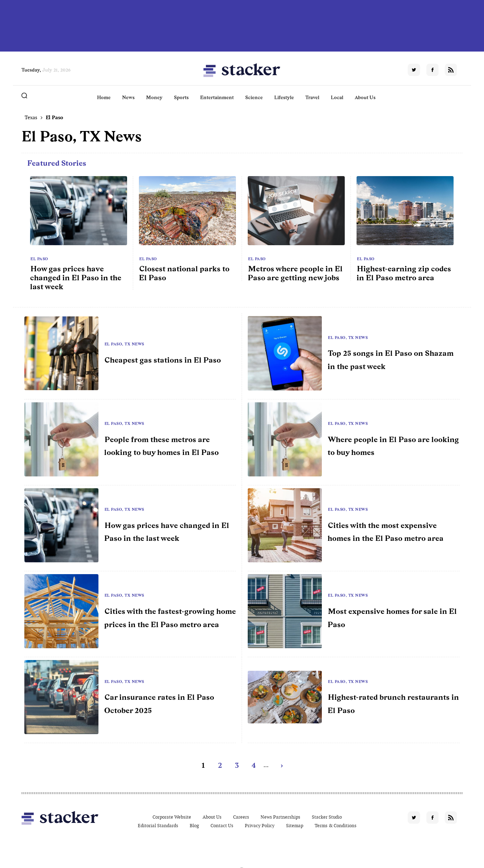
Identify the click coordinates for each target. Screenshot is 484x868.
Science (254, 97)
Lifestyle (284, 97)
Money (154, 97)
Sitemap (295, 826)
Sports (181, 97)
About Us (365, 97)
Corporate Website (172, 817)
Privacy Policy (260, 826)
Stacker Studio (327, 817)
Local (337, 97)
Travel (312, 97)
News (128, 97)
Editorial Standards (158, 826)
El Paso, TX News (124, 344)
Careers (241, 817)
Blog (194, 826)
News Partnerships (280, 817)
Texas (31, 117)
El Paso (39, 259)
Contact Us (222, 826)
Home (104, 97)
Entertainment (217, 97)
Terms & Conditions (336, 826)
